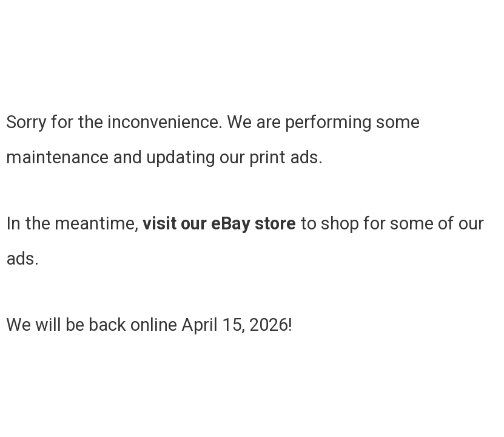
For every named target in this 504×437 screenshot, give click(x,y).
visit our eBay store (219, 223)
